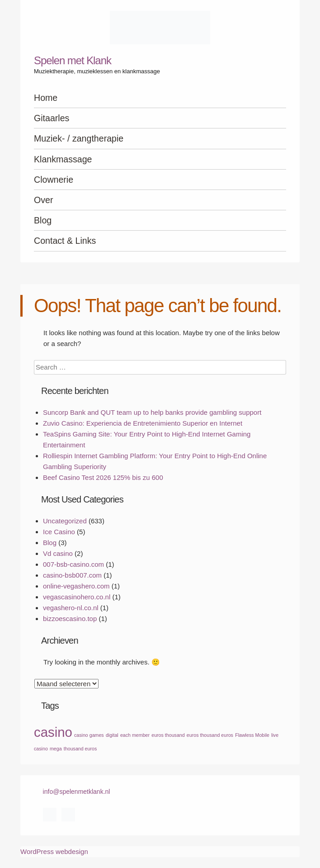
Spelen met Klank (73, 60)
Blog (43, 220)
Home (46, 98)
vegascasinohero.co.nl (77, 597)
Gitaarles (52, 118)
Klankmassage (63, 159)
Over (43, 200)
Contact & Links (65, 241)
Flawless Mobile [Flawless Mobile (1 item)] (252, 735)
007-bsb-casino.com (73, 564)
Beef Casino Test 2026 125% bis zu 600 (103, 477)
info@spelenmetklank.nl (77, 792)
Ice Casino (59, 532)
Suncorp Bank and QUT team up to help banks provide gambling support (152, 412)
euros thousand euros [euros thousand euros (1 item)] (210, 735)
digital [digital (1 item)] (112, 735)
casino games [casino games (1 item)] (89, 735)
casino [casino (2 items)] (53, 732)
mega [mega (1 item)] (56, 749)
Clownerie (54, 180)
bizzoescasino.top (70, 619)
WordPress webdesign (54, 851)
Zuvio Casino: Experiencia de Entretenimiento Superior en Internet (143, 423)
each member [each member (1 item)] (135, 735)
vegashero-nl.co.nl (71, 608)
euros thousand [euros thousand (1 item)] (168, 735)
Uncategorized (65, 521)
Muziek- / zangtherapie (79, 138)
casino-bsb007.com (72, 575)
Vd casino (58, 553)
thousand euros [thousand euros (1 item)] (80, 749)
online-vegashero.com (76, 586)
